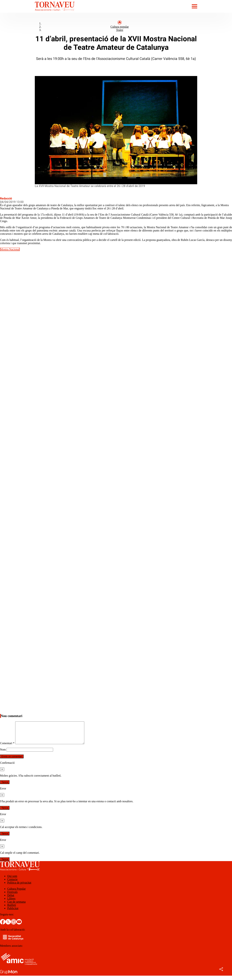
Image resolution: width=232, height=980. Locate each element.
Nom (3, 754)
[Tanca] (2, 774)
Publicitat (13, 913)
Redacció (6, 198)
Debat (11, 900)
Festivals (12, 896)
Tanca (5, 786)
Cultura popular (120, 27)
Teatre (120, 30)
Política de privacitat (19, 887)
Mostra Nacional (10, 249)
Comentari (7, 748)
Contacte (12, 884)
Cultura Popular (16, 893)
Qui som (12, 880)
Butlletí (12, 909)
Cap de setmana (16, 906)
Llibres (11, 903)
